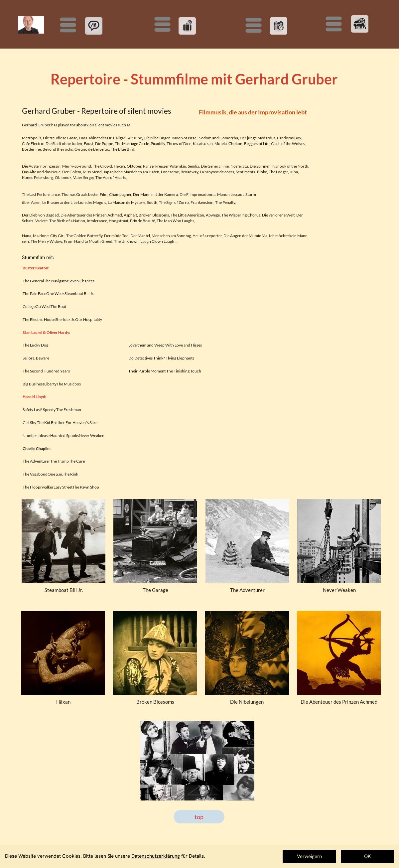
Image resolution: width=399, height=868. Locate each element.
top (199, 817)
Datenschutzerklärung (156, 856)
